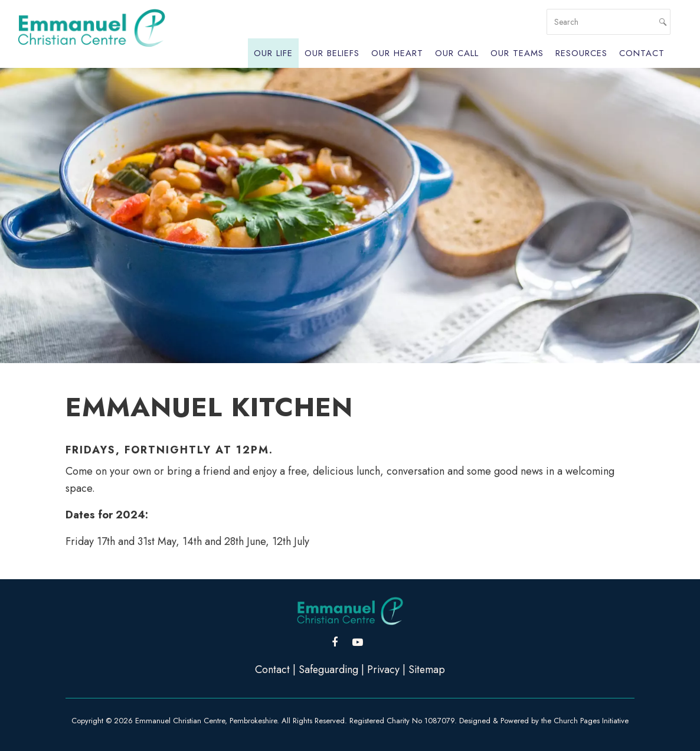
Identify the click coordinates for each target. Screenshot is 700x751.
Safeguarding (328, 670)
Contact (642, 53)
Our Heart (397, 53)
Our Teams (517, 53)
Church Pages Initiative (591, 721)
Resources (581, 53)
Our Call (457, 53)
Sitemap (428, 670)
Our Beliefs (332, 53)
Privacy (384, 670)
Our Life (273, 53)
